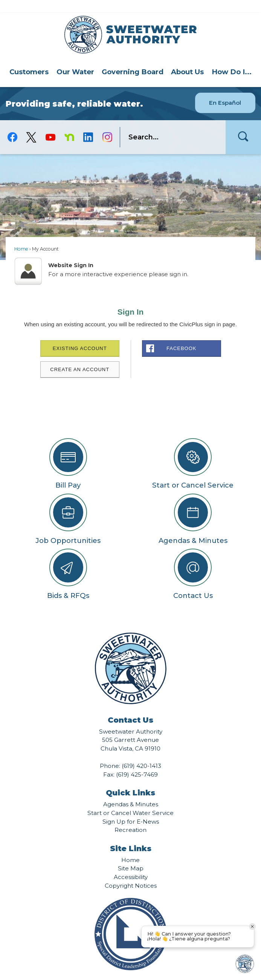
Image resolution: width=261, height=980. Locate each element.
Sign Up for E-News (131, 809)
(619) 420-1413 (141, 753)
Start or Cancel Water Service (130, 800)
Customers (29, 59)
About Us (187, 59)
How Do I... (232, 59)
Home (21, 236)
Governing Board (133, 59)
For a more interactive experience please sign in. (118, 261)
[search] (169, 124)
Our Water (75, 59)
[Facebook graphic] (12, 124)
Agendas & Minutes (131, 791)
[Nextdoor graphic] (69, 124)
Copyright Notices (131, 873)
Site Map (131, 855)
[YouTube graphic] (50, 124)
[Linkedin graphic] (88, 124)
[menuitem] (29, 59)
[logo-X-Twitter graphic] (31, 125)
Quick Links (130, 780)
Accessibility (131, 864)
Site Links (131, 836)
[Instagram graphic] (107, 124)
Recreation (130, 817)
